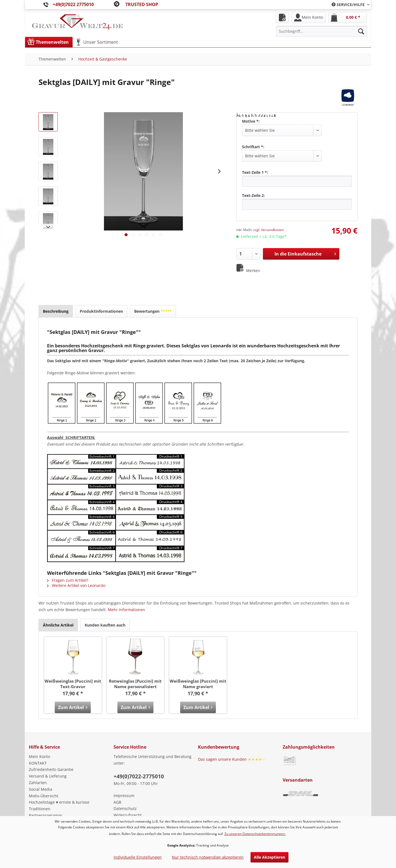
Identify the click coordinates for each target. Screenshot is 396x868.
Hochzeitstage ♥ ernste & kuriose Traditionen (59, 805)
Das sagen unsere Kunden (232, 759)
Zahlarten (38, 783)
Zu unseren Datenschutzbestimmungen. (255, 834)
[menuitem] (349, 5)
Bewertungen (153, 311)
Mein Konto (39, 756)
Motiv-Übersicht (44, 796)
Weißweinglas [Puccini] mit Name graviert (198, 684)
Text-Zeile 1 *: (255, 172)
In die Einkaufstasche (305, 253)
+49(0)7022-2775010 (139, 776)
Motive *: (251, 121)
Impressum (124, 796)
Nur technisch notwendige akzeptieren (208, 857)
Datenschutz (125, 808)
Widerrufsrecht (128, 815)
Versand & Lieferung (48, 776)
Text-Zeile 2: (253, 195)
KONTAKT (38, 763)
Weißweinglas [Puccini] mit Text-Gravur (73, 684)
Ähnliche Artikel (58, 625)
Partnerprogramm (46, 815)
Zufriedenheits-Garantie (51, 769)
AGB (117, 802)
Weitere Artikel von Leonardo (76, 585)
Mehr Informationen (127, 610)
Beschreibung (56, 311)
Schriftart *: (253, 147)
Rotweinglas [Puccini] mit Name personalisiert (135, 684)
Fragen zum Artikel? (68, 580)
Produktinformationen (101, 311)
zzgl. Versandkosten (269, 230)
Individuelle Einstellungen (138, 857)
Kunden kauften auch (105, 625)
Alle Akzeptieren (269, 857)
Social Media (41, 789)
